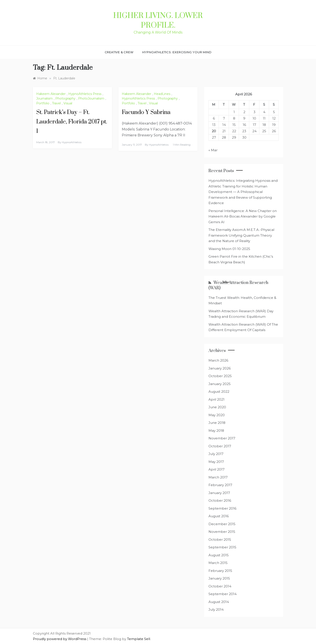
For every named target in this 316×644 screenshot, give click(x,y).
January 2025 (220, 384)
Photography (65, 98)
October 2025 (220, 376)
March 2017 (218, 477)
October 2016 (220, 500)
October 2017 (220, 446)
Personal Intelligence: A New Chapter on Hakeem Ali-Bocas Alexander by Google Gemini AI (243, 216)
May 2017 (216, 462)
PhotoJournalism (91, 98)
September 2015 (222, 547)
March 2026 (218, 360)
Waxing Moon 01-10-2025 (229, 249)
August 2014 (219, 602)
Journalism (44, 98)
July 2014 (216, 609)
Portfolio (43, 103)
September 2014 (223, 594)
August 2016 (219, 516)
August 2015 (219, 555)
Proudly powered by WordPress (60, 639)
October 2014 (220, 586)
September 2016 (222, 508)
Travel (56, 103)
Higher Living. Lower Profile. (158, 21)
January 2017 (219, 493)
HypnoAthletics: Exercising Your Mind (177, 52)
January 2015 (219, 578)
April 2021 (216, 399)
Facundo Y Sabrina (146, 112)
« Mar (213, 150)
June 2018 (217, 423)
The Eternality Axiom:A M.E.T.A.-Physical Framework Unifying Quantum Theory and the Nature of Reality (241, 235)
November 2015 (222, 532)
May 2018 (216, 431)
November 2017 (222, 438)
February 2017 (220, 485)
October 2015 (220, 540)
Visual (68, 103)
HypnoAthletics (72, 142)
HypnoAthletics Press (85, 94)
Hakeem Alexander (51, 94)
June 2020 (217, 407)
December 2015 (222, 524)
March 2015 (218, 563)
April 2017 (216, 469)
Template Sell (139, 639)
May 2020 (217, 415)
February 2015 (220, 571)
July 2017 (216, 454)
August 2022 (219, 392)
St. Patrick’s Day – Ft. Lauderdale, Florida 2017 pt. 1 (72, 122)
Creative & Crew (119, 52)
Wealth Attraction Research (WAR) (238, 285)
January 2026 (220, 368)
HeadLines (162, 94)
